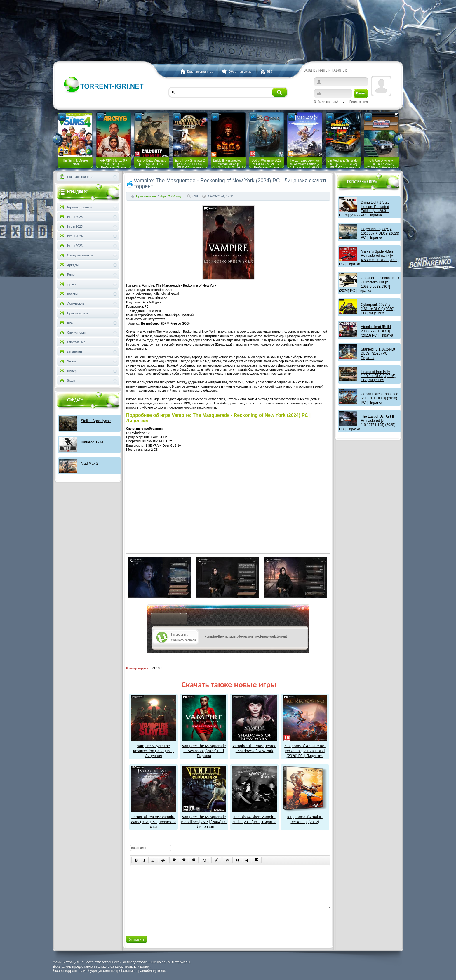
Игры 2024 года (171, 196)
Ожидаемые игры (76, 255)
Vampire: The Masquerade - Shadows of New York (255, 746)
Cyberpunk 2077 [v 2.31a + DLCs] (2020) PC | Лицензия (378, 309)
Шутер (68, 371)
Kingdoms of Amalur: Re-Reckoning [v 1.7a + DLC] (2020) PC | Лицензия (305, 749)
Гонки (67, 275)
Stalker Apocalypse (96, 421)
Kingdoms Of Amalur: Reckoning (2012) (305, 817)
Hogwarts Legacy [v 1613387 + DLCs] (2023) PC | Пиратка (380, 233)
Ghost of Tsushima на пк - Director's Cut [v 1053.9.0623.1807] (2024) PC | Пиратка (369, 284)
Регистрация (359, 102)
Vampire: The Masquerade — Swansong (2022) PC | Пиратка (204, 749)
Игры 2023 (71, 246)
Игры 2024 (71, 236)
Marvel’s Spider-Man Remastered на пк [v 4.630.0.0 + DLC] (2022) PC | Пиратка (369, 258)
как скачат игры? (169, 620)
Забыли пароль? (326, 102)
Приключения (146, 196)
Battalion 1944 (92, 442)
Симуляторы (72, 332)
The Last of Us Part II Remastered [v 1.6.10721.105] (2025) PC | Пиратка (367, 423)
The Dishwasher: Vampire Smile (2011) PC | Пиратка (255, 817)
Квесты (68, 294)
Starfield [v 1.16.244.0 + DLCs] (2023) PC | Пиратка (379, 354)
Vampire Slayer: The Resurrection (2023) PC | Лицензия (154, 749)
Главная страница (76, 177)
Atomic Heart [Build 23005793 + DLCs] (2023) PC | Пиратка (377, 331)
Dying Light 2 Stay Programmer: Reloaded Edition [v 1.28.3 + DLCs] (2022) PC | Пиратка (364, 209)
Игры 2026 (71, 217)
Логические (71, 303)
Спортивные (72, 342)
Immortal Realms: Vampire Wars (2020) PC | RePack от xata (154, 819)
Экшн (67, 381)
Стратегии (70, 352)
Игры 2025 (71, 226)
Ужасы (68, 361)
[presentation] (174, 921)
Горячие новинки (75, 207)
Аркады (68, 265)
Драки (67, 284)
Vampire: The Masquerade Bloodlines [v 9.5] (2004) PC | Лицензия (204, 819)
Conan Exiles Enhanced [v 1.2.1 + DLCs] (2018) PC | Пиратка (380, 398)
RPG (66, 323)
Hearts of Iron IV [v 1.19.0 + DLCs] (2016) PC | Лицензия (378, 376)
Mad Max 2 (89, 464)
